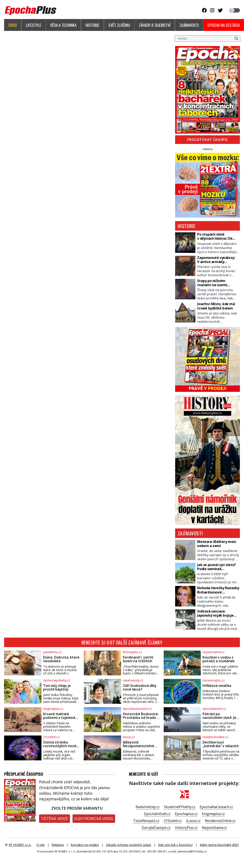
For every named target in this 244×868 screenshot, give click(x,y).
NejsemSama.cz (214, 828)
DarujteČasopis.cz (156, 828)
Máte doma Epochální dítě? (219, 845)
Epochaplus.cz (186, 814)
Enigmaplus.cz (213, 814)
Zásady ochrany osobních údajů (128, 845)
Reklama (58, 845)
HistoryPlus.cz (186, 828)
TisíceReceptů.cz (146, 821)
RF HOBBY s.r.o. (20, 845)
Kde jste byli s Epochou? (175, 845)
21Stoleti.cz (173, 821)
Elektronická (94, 819)
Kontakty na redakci (85, 845)
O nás (41, 845)
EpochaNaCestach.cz (216, 807)
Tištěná (55, 819)
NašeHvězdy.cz (148, 807)
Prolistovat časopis (208, 140)
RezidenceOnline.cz (220, 821)
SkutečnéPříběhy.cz (180, 807)
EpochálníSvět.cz (157, 814)
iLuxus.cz (193, 821)
